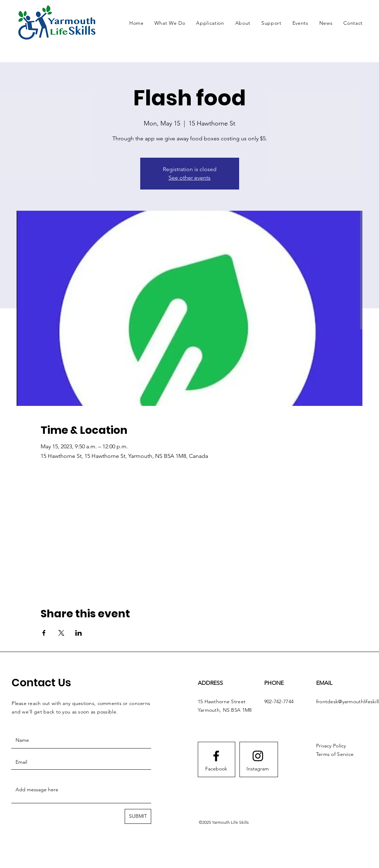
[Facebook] (216, 769)
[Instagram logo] (258, 756)
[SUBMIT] (138, 816)
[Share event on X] (61, 633)
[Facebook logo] (216, 756)
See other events (189, 178)
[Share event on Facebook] (44, 633)
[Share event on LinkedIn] (79, 633)
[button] (170, 23)
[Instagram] (258, 769)
